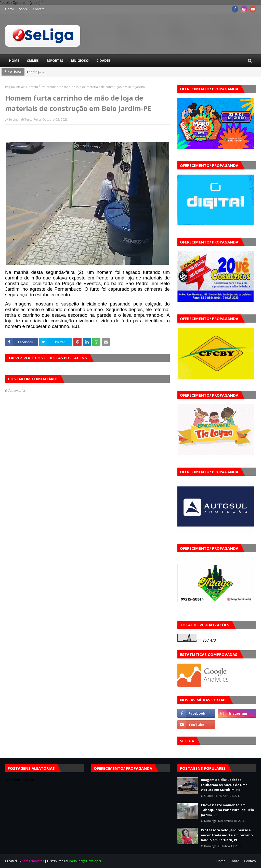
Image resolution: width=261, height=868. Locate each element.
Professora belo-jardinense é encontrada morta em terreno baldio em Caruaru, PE (227, 835)
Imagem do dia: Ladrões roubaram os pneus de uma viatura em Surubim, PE (224, 785)
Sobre (23, 9)
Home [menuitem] (14, 60)
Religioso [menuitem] (80, 60)
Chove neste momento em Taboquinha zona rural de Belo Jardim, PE (227, 810)
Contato (39, 9)
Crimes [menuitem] (33, 60)
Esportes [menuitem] (55, 60)
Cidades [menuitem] (103, 60)
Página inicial (14, 87)
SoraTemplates (33, 861)
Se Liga (14, 120)
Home (10, 9)
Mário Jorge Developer (85, 861)
